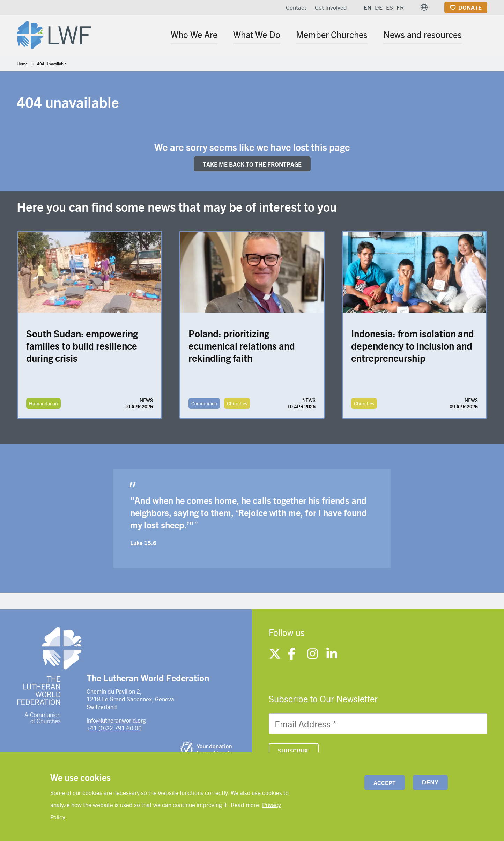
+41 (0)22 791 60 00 (114, 728)
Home (22, 64)
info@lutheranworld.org (116, 720)
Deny (430, 783)
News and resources (423, 34)
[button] (424, 7)
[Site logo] (54, 34)
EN (368, 7)
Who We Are (194, 34)
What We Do (257, 34)
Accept (385, 783)
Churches (237, 403)
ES (390, 7)
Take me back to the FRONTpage (252, 164)
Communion (204, 403)
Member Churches (332, 34)
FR (400, 7)
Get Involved (331, 7)
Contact (296, 7)
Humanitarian (43, 403)
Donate (470, 7)
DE (379, 7)
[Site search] (483, 35)
